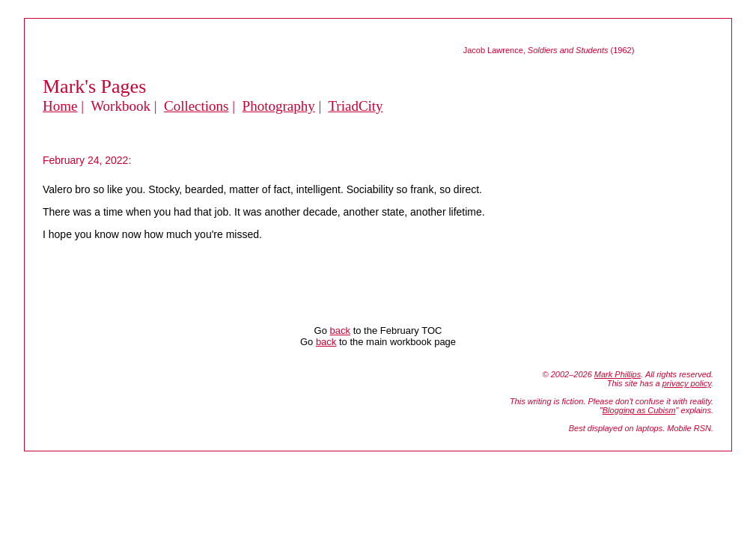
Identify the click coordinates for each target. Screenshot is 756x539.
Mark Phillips (618, 374)
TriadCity (355, 106)
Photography (279, 106)
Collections (196, 106)
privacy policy (687, 383)
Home (60, 106)
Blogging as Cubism (639, 410)
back (340, 331)
